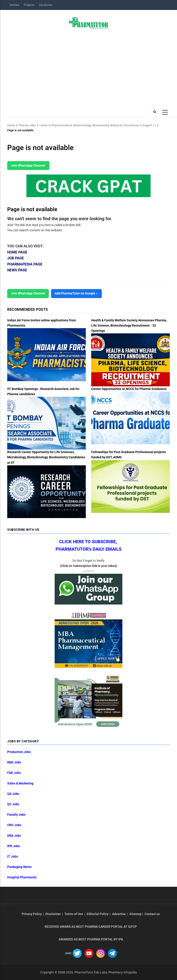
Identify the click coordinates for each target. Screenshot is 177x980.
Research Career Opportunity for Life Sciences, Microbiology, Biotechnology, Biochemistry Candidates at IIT (46, 457)
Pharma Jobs (27, 125)
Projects (29, 5)
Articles (14, 5)
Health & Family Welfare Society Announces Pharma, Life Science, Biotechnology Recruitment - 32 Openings (129, 325)
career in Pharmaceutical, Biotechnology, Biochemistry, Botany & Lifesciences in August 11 (98, 125)
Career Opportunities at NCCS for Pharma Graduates (129, 389)
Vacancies (46, 5)
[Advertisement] (88, 67)
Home (11, 125)
